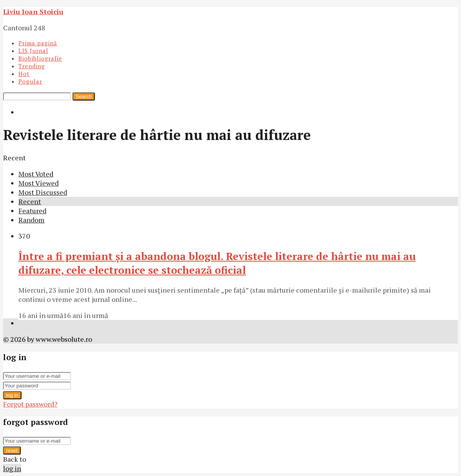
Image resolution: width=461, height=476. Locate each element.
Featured (32, 211)
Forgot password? (30, 404)
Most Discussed (43, 192)
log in (12, 395)
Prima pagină (38, 43)
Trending (32, 66)
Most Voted (36, 174)
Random (31, 220)
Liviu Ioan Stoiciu (33, 12)
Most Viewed (39, 183)
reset (12, 450)
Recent (30, 201)
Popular (30, 81)
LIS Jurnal (33, 51)
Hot (24, 74)
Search (84, 96)
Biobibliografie (40, 58)
